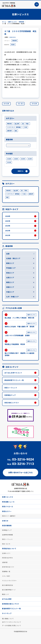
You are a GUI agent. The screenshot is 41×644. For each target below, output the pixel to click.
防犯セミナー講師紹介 (9, 522)
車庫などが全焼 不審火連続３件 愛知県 (20, 328)
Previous (4, 437)
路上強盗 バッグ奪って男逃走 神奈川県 (20, 319)
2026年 (9, 159)
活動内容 (5, 570)
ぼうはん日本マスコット (14, 377)
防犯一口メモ (6, 551)
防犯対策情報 (7, 532)
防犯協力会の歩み (8, 565)
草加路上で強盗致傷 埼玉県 (20, 346)
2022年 (9, 163)
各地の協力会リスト (8, 575)
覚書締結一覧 (6, 579)
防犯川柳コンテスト (12, 407)
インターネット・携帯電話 (14, 128)
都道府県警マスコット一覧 (14, 384)
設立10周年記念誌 (8, 593)
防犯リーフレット (11, 392)
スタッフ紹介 (6, 584)
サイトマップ (7, 623)
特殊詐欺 (15, 41)
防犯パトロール (8, 512)
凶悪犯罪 (9, 131)
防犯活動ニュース (8, 507)
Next (37, 437)
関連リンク (6, 603)
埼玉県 (13, 45)
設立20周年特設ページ (9, 598)
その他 (25, 128)
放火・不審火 (26, 124)
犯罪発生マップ (10, 400)
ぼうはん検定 (7, 608)
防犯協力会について (9, 556)
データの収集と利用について (12, 635)
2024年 (23, 159)
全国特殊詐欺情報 (8, 541)
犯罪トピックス (8, 502)
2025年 (16, 159)
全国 (8, 256)
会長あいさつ (6, 560)
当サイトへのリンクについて (12, 632)
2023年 (30, 159)
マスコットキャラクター (10, 589)
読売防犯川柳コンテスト (11, 613)
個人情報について (8, 628)
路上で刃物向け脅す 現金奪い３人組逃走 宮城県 (20, 356)
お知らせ (5, 527)
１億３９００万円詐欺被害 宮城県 (20, 337)
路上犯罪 (17, 124)
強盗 (16, 131)
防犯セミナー (7, 517)
